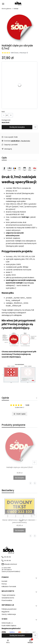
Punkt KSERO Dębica (9, 626)
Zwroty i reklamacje (9, 614)
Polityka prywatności (9, 609)
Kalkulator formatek (9, 586)
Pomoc (4, 584)
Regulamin (6, 612)
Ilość (3, 112)
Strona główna (6, 9)
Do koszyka (19, 478)
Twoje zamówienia (8, 595)
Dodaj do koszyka (17, 127)
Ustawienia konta (8, 598)
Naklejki (16, 9)
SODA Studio (6, 623)
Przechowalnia (7, 600)
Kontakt (4, 581)
